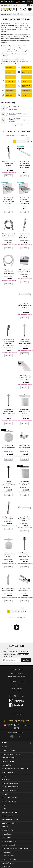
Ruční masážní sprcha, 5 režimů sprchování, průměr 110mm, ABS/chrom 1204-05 (8, 342)
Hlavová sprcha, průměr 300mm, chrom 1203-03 (8, 447)
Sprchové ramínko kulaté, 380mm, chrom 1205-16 (25, 518)
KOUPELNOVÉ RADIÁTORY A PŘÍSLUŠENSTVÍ (15, 848)
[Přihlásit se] (2, 5)
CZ (29, 5)
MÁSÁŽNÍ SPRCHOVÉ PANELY (10, 786)
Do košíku (8, 175)
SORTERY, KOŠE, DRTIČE (9, 801)
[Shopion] (16, 736)
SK (31, 5)
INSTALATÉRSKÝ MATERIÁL (10, 812)
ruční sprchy (21, 29)
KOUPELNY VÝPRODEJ (8, 750)
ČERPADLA (5, 826)
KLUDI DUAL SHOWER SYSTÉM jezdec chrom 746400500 (15, 119)
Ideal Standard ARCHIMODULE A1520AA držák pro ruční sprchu (8, 200)
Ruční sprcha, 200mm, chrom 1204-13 (8, 517)
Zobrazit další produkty (17, 617)
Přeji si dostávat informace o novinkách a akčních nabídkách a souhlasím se (17, 653)
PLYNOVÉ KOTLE (7, 866)
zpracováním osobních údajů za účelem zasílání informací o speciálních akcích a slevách (17, 654)
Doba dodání (16, 690)
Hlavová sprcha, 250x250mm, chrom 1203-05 (25, 411)
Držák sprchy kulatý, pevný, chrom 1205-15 (25, 270)
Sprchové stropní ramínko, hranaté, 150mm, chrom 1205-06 (25, 341)
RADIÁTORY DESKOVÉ (8, 844)
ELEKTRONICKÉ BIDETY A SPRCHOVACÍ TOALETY (16, 768)
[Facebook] (17, 704)
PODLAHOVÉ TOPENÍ (8, 855)
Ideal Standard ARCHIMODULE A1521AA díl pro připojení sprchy (25, 200)
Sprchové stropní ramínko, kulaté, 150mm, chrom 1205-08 (25, 554)
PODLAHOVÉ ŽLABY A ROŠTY (10, 783)
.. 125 (28, 139)
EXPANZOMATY (6, 852)
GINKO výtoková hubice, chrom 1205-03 (25, 376)
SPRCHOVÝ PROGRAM (8, 757)
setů (2, 29)
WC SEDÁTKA (6, 779)
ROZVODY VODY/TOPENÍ (9, 859)
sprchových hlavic (26, 27)
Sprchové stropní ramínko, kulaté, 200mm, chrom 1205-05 (8, 482)
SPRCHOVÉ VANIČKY (8, 761)
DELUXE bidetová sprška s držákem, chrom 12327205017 (25, 235)
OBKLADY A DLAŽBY (8, 830)
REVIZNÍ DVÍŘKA (6, 837)
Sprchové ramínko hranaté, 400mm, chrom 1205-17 (25, 305)
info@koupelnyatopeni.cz (19, 720)
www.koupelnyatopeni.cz (10, 46)
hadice (13, 29)
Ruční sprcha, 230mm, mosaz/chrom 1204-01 (8, 589)
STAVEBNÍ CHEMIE (7, 833)
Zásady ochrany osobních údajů (17, 676)
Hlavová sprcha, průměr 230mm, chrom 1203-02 (8, 554)
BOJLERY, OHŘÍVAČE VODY (9, 841)
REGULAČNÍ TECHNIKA (8, 863)
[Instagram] (17, 700)
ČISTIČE (4, 808)
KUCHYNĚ (5, 794)
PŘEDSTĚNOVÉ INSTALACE (10, 790)
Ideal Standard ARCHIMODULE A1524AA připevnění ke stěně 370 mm (25, 164)
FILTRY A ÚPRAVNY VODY (9, 823)
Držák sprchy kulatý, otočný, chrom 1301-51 (25, 589)
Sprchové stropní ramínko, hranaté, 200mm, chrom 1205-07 (8, 411)
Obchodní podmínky (17, 688)
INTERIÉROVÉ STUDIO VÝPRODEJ (11, 754)
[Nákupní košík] (25, 9)
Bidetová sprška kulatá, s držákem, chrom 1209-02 (8, 163)
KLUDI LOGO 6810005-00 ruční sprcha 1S (15, 114)
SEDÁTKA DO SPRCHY (8, 772)
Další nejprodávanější (16, 124)
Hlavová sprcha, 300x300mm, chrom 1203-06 (25, 482)
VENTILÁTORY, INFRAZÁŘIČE (10, 819)
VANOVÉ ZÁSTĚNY (7, 764)
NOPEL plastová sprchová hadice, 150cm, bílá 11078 (8, 271)
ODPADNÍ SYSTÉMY (7, 815)
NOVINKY (4, 746)
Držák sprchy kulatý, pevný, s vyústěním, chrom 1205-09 (25, 447)
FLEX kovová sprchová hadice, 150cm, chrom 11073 (8, 235)
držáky (8, 29)
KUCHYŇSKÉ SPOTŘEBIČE (9, 797)
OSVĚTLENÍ (5, 775)
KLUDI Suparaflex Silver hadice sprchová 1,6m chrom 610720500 (15, 108)
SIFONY (4, 804)
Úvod (17, 685)
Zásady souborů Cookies (17, 673)
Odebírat (26, 660)
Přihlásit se (14, 5)
